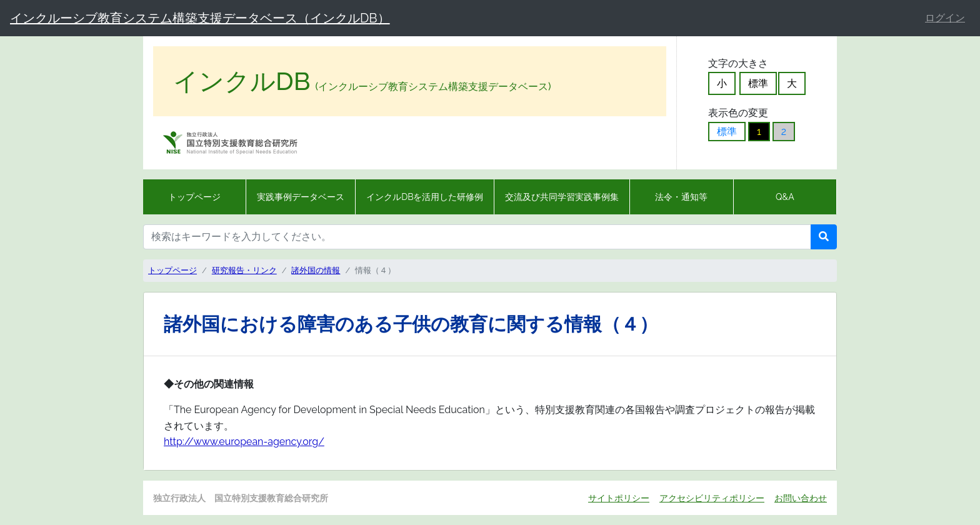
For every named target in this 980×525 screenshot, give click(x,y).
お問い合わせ (801, 498)
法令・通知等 (681, 197)
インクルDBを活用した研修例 (425, 197)
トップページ (194, 197)
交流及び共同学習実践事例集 (562, 197)
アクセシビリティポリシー (712, 498)
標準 (758, 83)
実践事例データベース (301, 197)
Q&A (785, 197)
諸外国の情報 (316, 270)
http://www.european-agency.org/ (244, 442)
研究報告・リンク (244, 270)
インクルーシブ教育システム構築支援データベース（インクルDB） (200, 18)
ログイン (945, 18)
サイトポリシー (619, 498)
